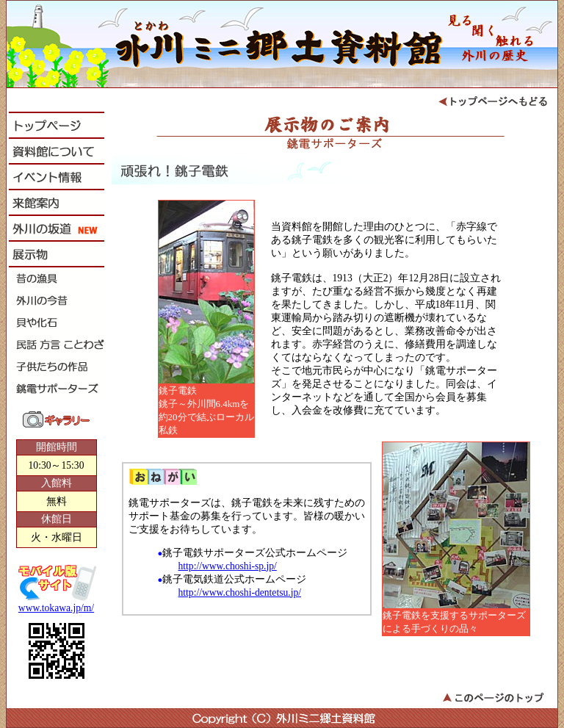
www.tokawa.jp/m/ (56, 608)
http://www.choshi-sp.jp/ (228, 566)
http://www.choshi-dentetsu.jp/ (240, 592)
